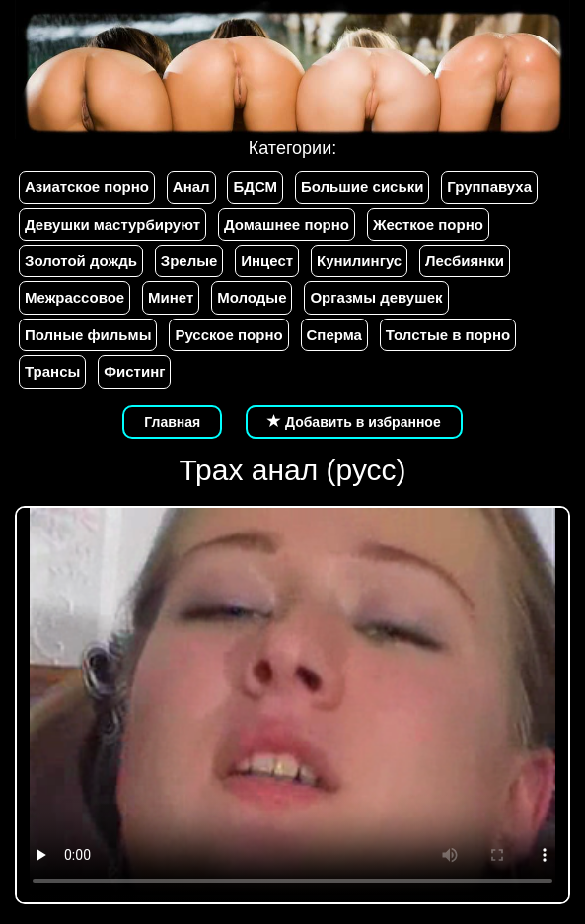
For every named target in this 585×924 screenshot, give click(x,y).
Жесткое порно (428, 224)
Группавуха (489, 187)
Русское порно (228, 335)
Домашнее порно (287, 224)
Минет (171, 297)
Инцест (267, 261)
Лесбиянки (465, 261)
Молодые (252, 297)
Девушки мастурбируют (112, 224)
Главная (172, 422)
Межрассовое (74, 297)
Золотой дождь (81, 261)
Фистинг (134, 371)
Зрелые (189, 261)
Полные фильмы (88, 335)
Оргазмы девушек (376, 297)
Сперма (334, 335)
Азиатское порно (87, 187)
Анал (191, 187)
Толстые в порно (448, 335)
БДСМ (255, 187)
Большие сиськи (362, 187)
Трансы (52, 371)
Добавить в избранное (354, 422)
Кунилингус (359, 261)
